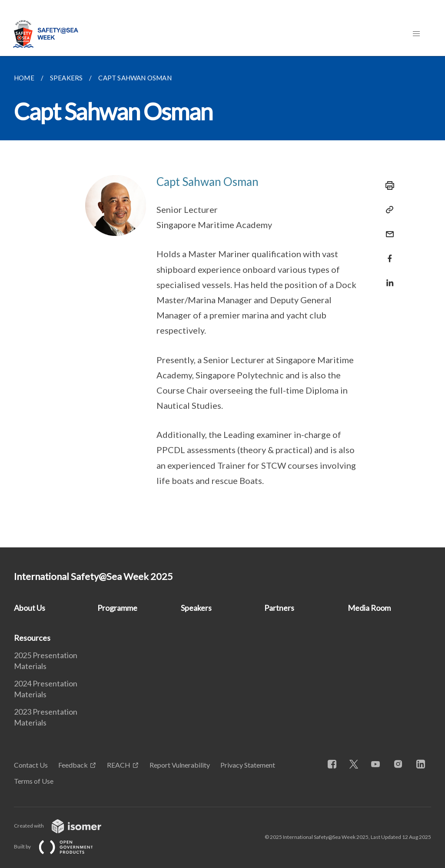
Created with (65, 826)
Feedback (73, 765)
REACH (119, 765)
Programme (117, 608)
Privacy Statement (248, 765)
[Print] (387, 186)
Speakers (196, 608)
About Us (30, 608)
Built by (60, 846)
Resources (32, 638)
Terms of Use (34, 781)
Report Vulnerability (180, 765)
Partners (279, 608)
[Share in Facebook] (387, 253)
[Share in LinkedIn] (387, 277)
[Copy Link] (387, 210)
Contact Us (31, 765)
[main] (222, 302)
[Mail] (387, 229)
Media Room (369, 608)
